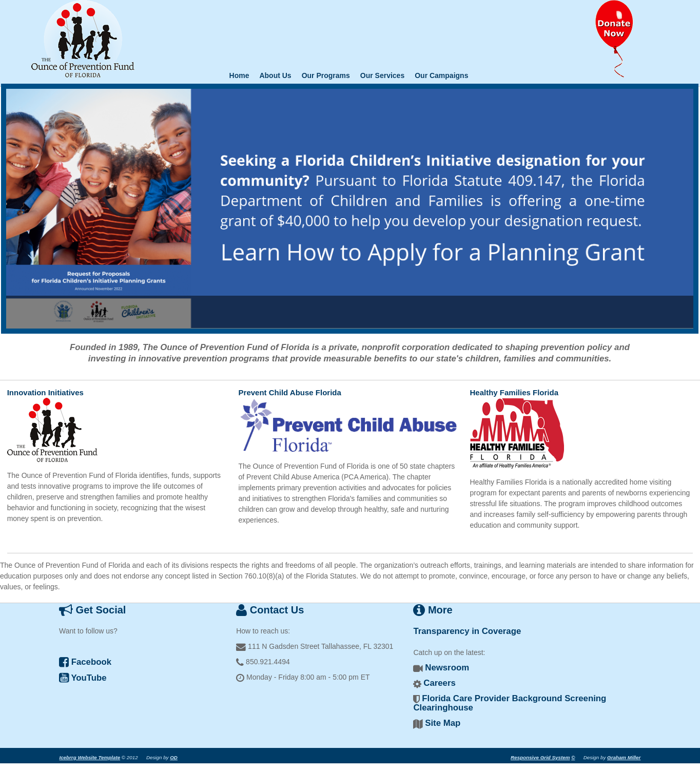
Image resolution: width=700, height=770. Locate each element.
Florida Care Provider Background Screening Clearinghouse (510, 703)
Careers (440, 683)
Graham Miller (624, 757)
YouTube (83, 678)
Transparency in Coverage (467, 631)
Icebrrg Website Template (90, 757)
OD (174, 757)
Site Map (443, 723)
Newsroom (447, 668)
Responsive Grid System (540, 757)
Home (239, 75)
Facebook (85, 662)
